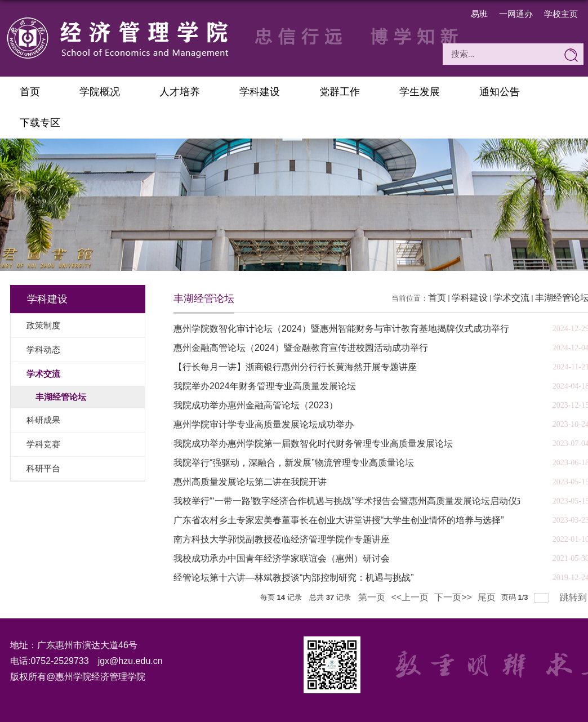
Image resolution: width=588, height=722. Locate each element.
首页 (30, 92)
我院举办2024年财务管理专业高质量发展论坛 (265, 386)
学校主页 (561, 14)
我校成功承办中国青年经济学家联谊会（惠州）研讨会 (282, 558)
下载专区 (40, 123)
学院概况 (100, 92)
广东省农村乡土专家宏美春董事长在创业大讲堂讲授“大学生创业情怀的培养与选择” (339, 520)
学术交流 (511, 298)
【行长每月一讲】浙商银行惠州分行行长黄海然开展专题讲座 (295, 367)
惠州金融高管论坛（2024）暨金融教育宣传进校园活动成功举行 (301, 348)
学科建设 (260, 92)
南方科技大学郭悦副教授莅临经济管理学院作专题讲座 (282, 539)
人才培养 (180, 92)
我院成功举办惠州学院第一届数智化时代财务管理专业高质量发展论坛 (313, 444)
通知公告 (500, 92)
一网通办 (516, 14)
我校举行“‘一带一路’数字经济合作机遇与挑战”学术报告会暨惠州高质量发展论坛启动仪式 (350, 501)
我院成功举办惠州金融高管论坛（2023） (256, 405)
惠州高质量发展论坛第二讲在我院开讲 (250, 482)
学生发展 (420, 92)
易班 (479, 14)
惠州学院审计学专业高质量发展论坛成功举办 (264, 424)
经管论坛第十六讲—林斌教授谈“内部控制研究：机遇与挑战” (294, 578)
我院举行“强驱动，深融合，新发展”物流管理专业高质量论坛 (294, 463)
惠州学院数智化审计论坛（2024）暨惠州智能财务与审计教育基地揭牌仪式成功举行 (341, 329)
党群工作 (340, 92)
